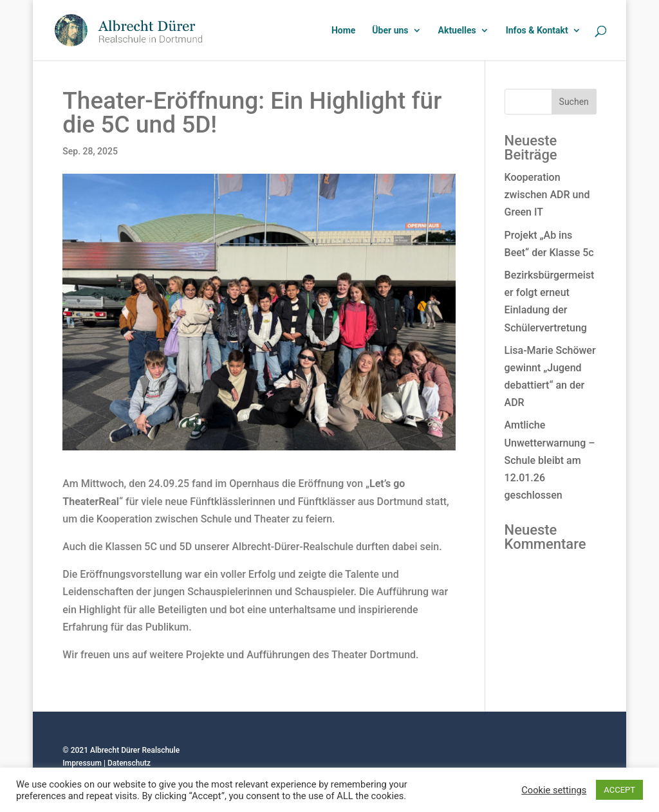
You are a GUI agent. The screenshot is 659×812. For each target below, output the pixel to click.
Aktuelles (457, 31)
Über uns (390, 31)
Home (343, 31)
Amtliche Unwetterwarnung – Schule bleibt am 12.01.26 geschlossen (550, 460)
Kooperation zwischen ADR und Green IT (547, 195)
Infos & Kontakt (537, 31)
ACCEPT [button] (619, 790)
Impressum (82, 763)
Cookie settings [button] (554, 790)
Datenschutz (129, 763)
